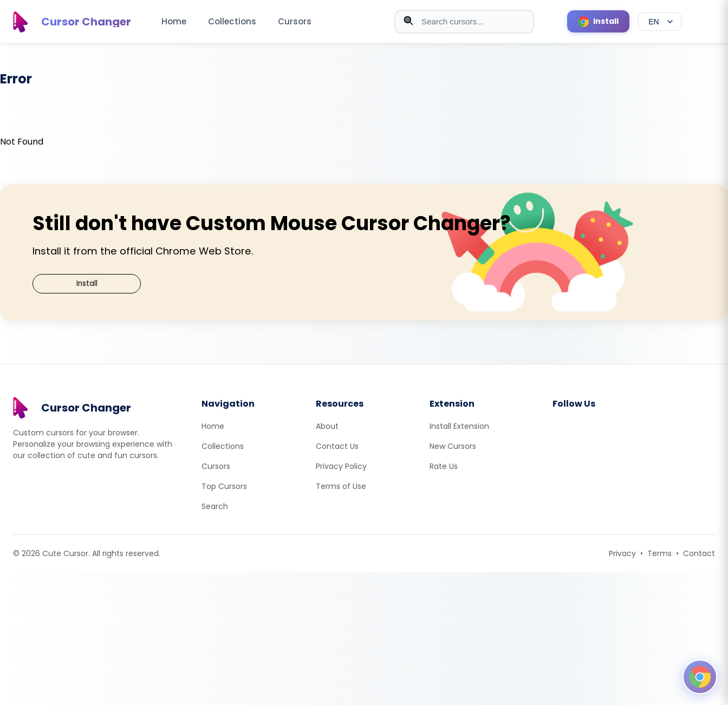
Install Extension (459, 426)
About (327, 426)
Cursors (295, 21)
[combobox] (464, 22)
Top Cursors (224, 486)
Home (174, 21)
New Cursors (453, 446)
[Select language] (660, 22)
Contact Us (337, 446)
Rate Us (444, 466)
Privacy (622, 553)
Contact (699, 553)
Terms (659, 553)
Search (215, 506)
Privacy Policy (341, 466)
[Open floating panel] (700, 677)
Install (87, 283)
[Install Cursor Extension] (598, 21)
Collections (232, 21)
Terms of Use (341, 486)
